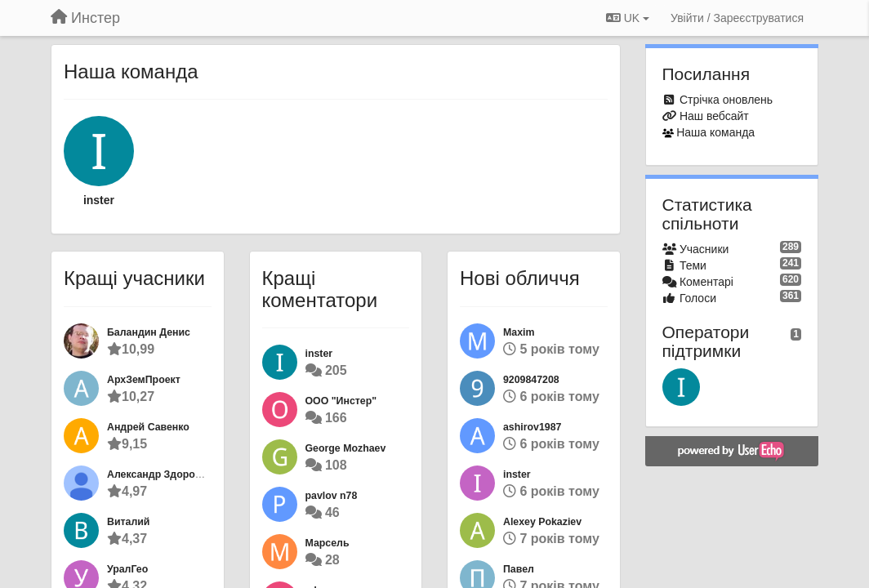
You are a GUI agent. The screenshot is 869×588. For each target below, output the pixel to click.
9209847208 (531, 380)
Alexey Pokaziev (542, 522)
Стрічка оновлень (726, 100)
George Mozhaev (346, 448)
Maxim (519, 332)
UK (628, 18)
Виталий (128, 522)
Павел (519, 569)
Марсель (328, 543)
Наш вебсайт (714, 116)
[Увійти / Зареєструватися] (737, 18)
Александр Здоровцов (163, 474)
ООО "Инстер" (341, 401)
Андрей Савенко (148, 427)
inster (99, 200)
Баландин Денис (149, 332)
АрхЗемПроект (144, 380)
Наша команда (715, 132)
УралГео (127, 569)
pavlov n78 (332, 496)
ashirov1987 (532, 427)
